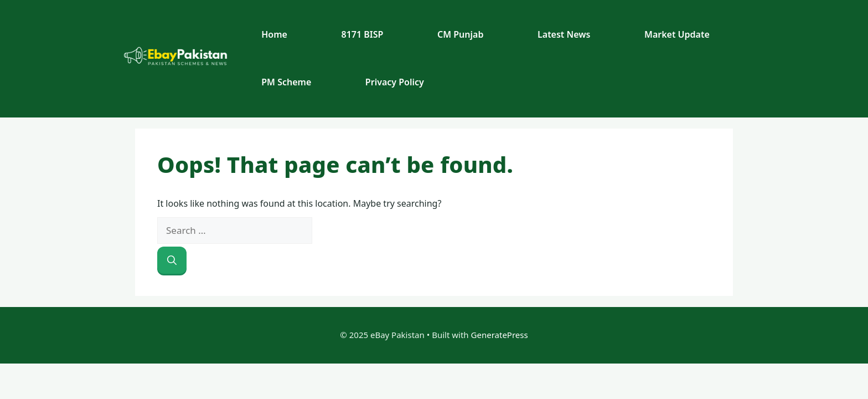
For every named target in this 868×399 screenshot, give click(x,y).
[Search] (172, 260)
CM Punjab (460, 34)
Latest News (564, 34)
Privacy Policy (395, 82)
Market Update (677, 34)
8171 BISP (363, 34)
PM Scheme (286, 82)
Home (274, 34)
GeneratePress (500, 335)
